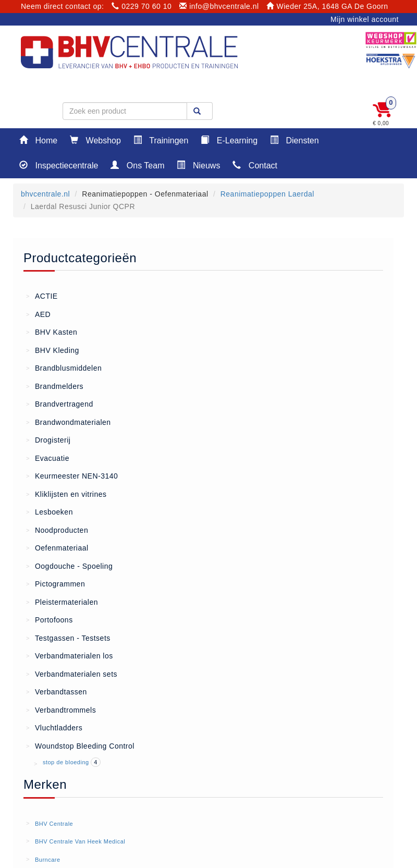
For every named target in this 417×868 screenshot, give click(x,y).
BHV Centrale (54, 824)
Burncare (48, 860)
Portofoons (50, 619)
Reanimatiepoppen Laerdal (267, 194)
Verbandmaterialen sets (72, 674)
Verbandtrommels (61, 710)
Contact (255, 165)
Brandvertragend (60, 404)
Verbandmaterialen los (70, 655)
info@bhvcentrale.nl (219, 6)
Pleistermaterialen (62, 602)
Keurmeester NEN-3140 (72, 475)
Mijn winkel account (365, 19)
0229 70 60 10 (142, 6)
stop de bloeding (67, 762)
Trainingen (161, 140)
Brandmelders (55, 386)
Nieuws (198, 165)
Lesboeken (50, 511)
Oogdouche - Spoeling (69, 566)
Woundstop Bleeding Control (80, 745)
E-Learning (229, 140)
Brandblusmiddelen (64, 368)
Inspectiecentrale (59, 165)
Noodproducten (57, 530)
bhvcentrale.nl (45, 194)
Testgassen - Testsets (68, 638)
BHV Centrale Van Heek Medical (80, 841)
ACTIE (42, 296)
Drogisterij (48, 439)
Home (38, 140)
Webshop (95, 140)
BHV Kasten (52, 332)
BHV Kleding (53, 350)
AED (38, 314)
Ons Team (137, 165)
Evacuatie (48, 458)
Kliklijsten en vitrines (66, 494)
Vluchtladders (54, 727)
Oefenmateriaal (57, 547)
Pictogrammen (56, 583)
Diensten (295, 140)
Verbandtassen (57, 691)
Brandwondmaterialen (69, 422)
